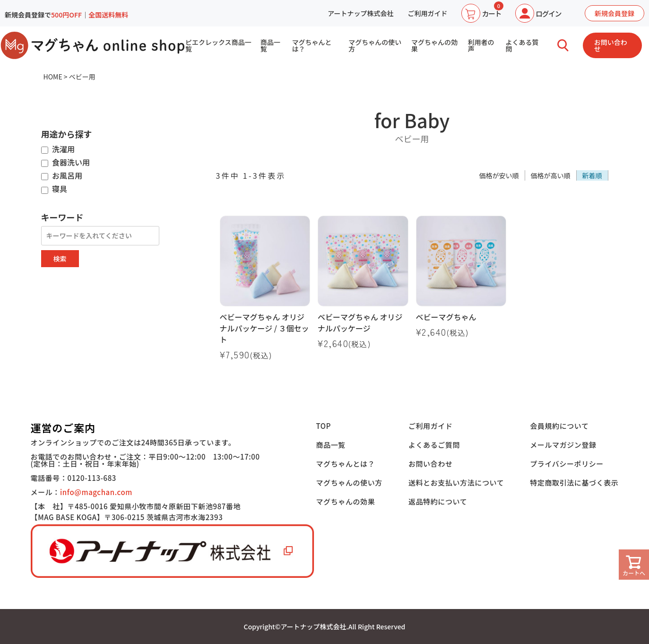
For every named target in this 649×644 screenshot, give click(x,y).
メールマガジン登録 (563, 445)
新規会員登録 (614, 13)
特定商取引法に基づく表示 (574, 483)
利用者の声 (481, 45)
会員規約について (559, 426)
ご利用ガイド (427, 13)
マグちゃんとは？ (312, 45)
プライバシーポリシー (567, 464)
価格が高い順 (551, 175)
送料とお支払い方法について (456, 483)
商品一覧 (270, 45)
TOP (324, 426)
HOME (53, 77)
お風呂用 (62, 176)
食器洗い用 (66, 163)
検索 (60, 259)
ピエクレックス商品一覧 (218, 45)
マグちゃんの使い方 (375, 45)
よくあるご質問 (434, 445)
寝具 (54, 189)
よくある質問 (522, 45)
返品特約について (438, 501)
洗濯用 (58, 149)
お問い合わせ (611, 45)
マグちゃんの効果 (434, 45)
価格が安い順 (499, 175)
